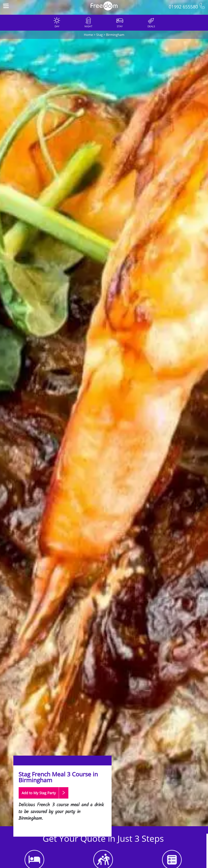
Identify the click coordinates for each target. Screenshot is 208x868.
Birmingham (115, 35)
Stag (99, 35)
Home (88, 35)
